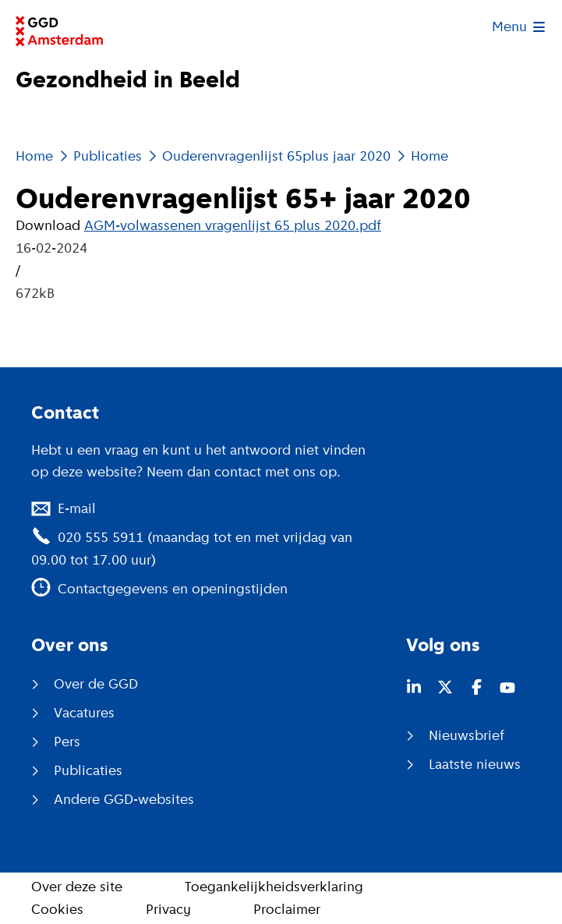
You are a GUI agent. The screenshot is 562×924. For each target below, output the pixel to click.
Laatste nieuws (475, 764)
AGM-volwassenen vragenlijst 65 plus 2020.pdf (233, 225)
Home (34, 156)
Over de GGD (96, 684)
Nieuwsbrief (467, 735)
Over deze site (77, 887)
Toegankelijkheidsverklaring (274, 887)
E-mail (77, 508)
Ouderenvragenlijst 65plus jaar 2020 (276, 156)
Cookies (57, 909)
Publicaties (108, 156)
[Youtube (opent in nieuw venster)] (507, 687)
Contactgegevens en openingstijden (173, 589)
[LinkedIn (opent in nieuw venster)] (414, 687)
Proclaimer (287, 909)
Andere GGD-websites (124, 799)
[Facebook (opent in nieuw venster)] (476, 687)
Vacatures (84, 713)
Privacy (168, 909)
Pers (67, 742)
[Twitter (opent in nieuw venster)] (445, 687)
